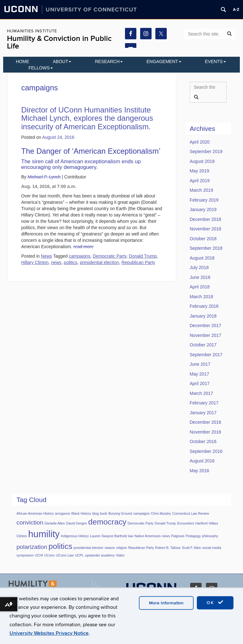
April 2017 (200, 383)
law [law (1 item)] (131, 536)
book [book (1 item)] (104, 513)
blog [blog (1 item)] (96, 513)
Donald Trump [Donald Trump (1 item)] (165, 523)
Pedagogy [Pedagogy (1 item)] (193, 536)
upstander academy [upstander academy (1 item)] (100, 555)
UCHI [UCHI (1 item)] (39, 555)
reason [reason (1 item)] (110, 548)
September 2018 (206, 248)
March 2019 (202, 190)
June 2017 (200, 364)
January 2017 (203, 413)
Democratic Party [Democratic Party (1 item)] (140, 523)
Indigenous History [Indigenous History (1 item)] (75, 536)
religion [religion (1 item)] (121, 548)
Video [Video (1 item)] (120, 555)
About (62, 61)
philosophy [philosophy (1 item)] (210, 536)
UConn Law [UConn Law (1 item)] (65, 555)
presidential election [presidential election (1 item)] (89, 548)
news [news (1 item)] (166, 536)
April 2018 (200, 287)
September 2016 (206, 451)
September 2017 (206, 355)
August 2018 (202, 258)
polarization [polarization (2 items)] (32, 547)
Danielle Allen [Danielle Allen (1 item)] (55, 523)
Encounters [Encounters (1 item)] (186, 523)
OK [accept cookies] (215, 602)
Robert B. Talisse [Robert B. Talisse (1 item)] (168, 548)
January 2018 (203, 316)
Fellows (41, 68)
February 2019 (204, 200)
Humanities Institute (32, 31)
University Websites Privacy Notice (49, 633)
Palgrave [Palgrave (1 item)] (178, 536)
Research (109, 61)
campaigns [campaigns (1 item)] (141, 513)
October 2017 (203, 345)
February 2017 (204, 403)
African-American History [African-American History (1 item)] (35, 513)
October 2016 (203, 441)
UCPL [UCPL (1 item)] (79, 555)
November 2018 (206, 229)
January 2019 (203, 209)
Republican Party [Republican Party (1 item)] (141, 548)
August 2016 (202, 461)
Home (22, 61)
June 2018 (200, 277)
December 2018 (206, 219)
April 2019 (200, 181)
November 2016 (206, 432)
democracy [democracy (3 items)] (107, 522)
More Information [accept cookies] (166, 603)
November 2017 (206, 335)
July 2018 (199, 267)
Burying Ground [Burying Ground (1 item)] (120, 513)
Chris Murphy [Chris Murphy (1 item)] (161, 513)
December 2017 (206, 325)
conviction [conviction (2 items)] (30, 522)
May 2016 (199, 471)
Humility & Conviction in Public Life (59, 42)
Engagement (164, 61)
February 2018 (204, 306)
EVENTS (215, 61)
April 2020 (200, 142)
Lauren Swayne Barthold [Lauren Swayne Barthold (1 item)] (109, 536)
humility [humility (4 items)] (44, 534)
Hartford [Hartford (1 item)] (201, 523)
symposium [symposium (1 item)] (25, 555)
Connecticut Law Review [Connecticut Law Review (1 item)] (191, 513)
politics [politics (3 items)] (60, 546)
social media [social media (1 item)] (212, 548)
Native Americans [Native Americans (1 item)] (148, 536)
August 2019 (202, 161)
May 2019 (199, 171)
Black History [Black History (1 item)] (81, 513)
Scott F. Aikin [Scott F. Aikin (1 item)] (192, 548)
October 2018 (203, 239)
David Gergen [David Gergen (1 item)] (77, 523)
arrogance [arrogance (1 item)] (63, 513)
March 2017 (202, 393)
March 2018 (202, 297)
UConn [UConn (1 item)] (50, 555)
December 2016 (206, 422)
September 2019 (206, 151)
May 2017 (199, 374)
